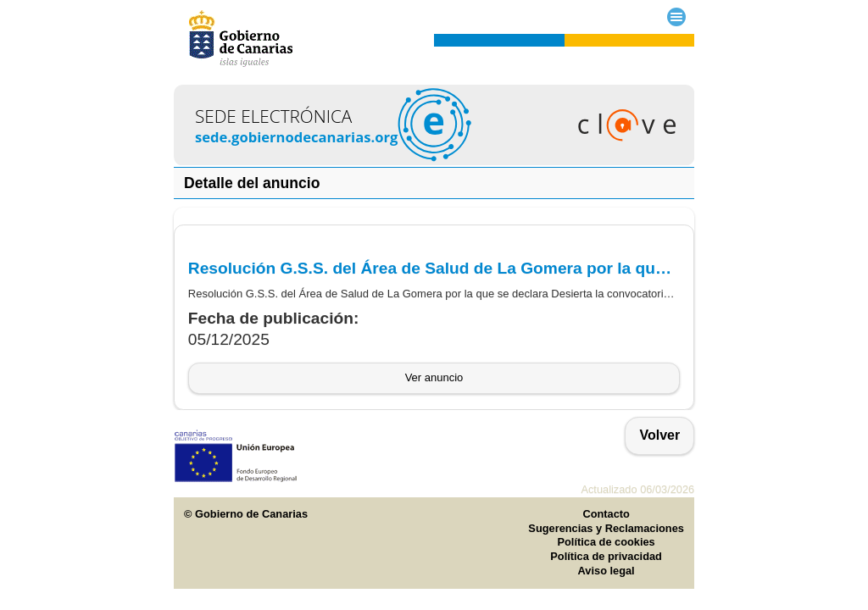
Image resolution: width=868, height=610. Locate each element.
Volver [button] (659, 435)
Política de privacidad (606, 556)
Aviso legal (606, 571)
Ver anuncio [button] (434, 377)
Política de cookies (606, 542)
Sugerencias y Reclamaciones (606, 528)
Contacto (606, 514)
